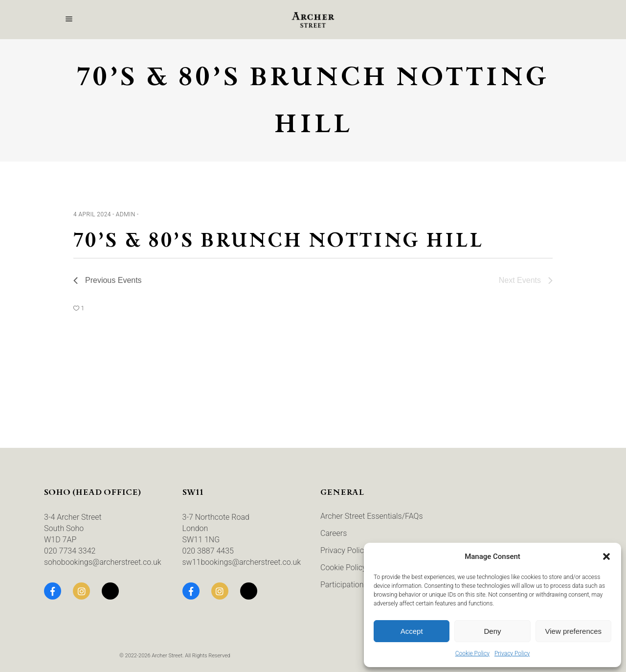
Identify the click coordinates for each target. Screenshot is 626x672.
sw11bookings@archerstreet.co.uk (242, 562)
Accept (412, 631)
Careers (334, 533)
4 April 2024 (92, 214)
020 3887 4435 (208, 551)
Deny (492, 631)
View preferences (574, 631)
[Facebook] (53, 591)
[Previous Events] (108, 280)
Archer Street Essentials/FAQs (372, 516)
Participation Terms (354, 585)
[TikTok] (110, 591)
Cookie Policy (472, 653)
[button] (606, 556)
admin (126, 214)
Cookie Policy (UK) (352, 568)
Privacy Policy (512, 653)
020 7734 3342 (70, 551)
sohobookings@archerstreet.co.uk (103, 562)
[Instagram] (81, 591)
